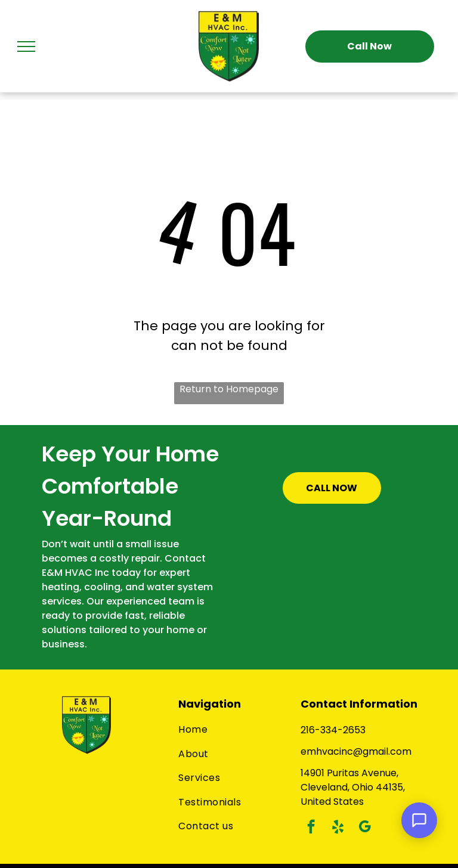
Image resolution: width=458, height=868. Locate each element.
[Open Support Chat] (419, 820)
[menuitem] (233, 730)
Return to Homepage (229, 389)
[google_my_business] (365, 828)
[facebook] (311, 828)
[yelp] (338, 828)
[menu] (26, 46)
